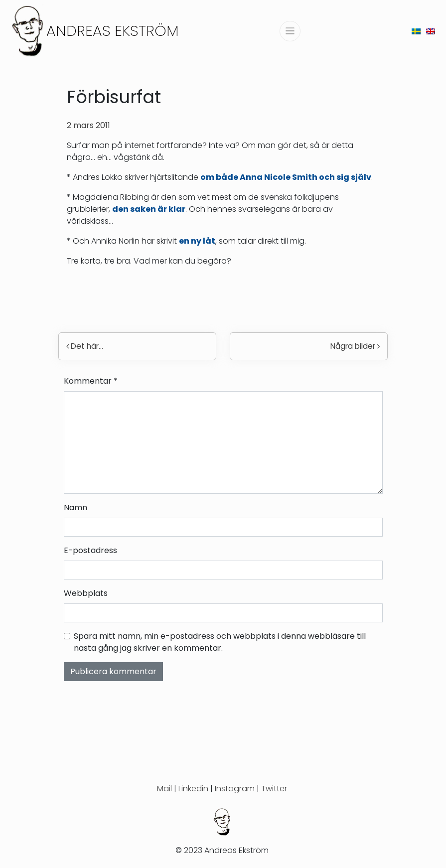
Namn (75, 507)
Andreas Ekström (113, 31)
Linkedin (193, 789)
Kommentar (91, 381)
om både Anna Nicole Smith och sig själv (286, 177)
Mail (164, 789)
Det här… (85, 346)
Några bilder (355, 346)
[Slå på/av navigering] (290, 31)
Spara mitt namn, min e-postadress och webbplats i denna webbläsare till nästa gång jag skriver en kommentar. (220, 642)
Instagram (235, 789)
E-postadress (90, 550)
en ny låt (197, 241)
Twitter (274, 789)
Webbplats (86, 593)
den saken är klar (149, 209)
